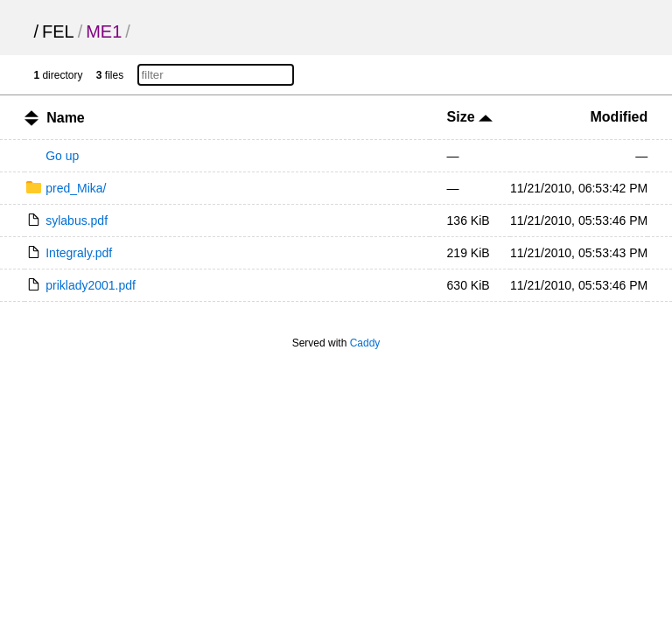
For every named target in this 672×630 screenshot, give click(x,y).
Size (470, 117)
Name (66, 118)
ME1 (104, 31)
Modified (619, 117)
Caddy (365, 343)
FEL (58, 31)
